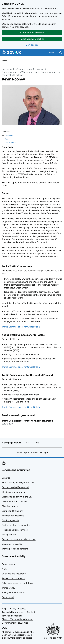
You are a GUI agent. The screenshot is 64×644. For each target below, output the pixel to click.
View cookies (32, 45)
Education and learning (13, 516)
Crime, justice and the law (14, 501)
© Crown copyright (53, 638)
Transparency (8, 588)
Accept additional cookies (32, 32)
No (39, 443)
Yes (28, 443)
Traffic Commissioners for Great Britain (21, 327)
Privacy (12, 609)
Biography (9, 135)
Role (7, 139)
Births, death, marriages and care (18, 483)
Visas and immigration (12, 544)
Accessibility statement (13, 612)
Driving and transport (12, 511)
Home (4, 61)
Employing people (10, 520)
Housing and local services (15, 530)
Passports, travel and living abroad (19, 539)
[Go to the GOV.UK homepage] (11, 53)
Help (4, 609)
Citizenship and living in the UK (17, 497)
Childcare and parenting (14, 492)
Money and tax (9, 535)
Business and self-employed (15, 487)
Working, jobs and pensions (15, 549)
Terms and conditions (12, 616)
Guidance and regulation (14, 574)
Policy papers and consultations (17, 583)
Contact (31, 612)
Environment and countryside (16, 525)
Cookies (22, 609)
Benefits (6, 478)
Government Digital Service (15, 623)
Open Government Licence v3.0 (17, 635)
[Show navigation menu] (51, 53)
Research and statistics (13, 578)
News (5, 569)
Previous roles (11, 143)
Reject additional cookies (32, 39)
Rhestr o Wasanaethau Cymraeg (17, 619)
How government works (13, 593)
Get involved (8, 597)
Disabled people (10, 506)
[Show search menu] (60, 53)
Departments (8, 564)
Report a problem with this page (32, 452)
